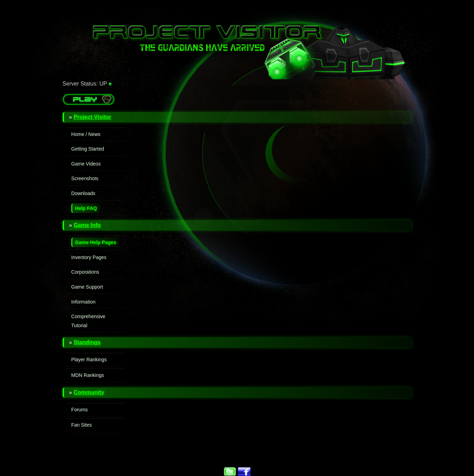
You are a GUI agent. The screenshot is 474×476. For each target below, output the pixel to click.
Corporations (85, 272)
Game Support (87, 287)
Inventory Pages (89, 257)
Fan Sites (82, 425)
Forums (79, 410)
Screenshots (85, 178)
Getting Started (88, 149)
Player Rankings (89, 360)
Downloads (83, 193)
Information (83, 302)
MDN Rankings (88, 375)
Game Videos (86, 164)
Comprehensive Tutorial (88, 321)
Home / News (86, 134)
